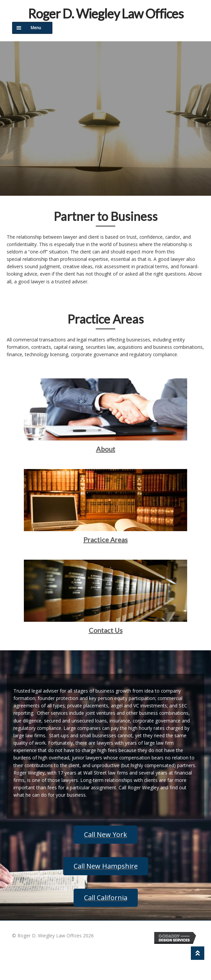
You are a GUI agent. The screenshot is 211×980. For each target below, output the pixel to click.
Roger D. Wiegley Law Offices (106, 13)
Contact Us (106, 630)
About (106, 449)
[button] (105, 835)
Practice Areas (105, 540)
